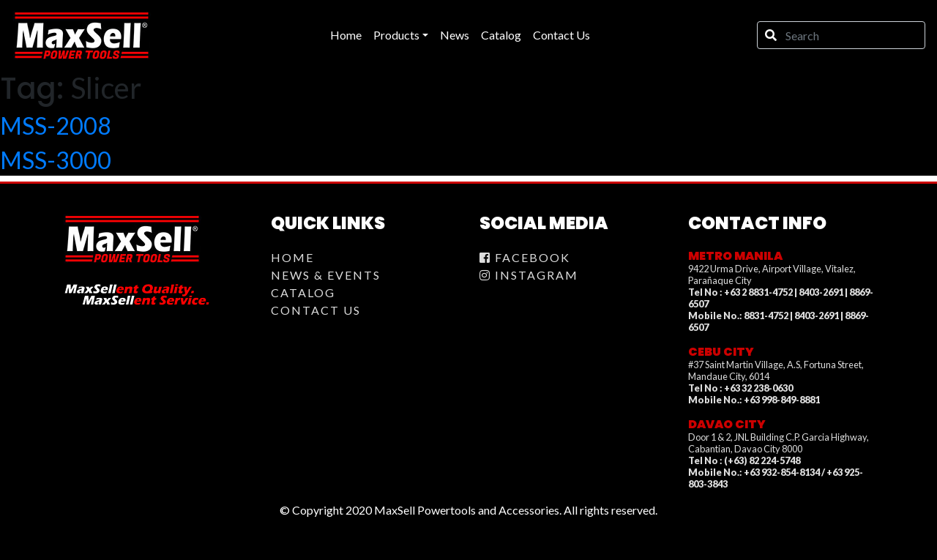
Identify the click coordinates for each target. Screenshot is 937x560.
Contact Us (316, 310)
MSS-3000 (56, 160)
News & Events (326, 275)
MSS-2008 (56, 126)
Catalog (303, 292)
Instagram (529, 275)
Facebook (525, 257)
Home (292, 257)
